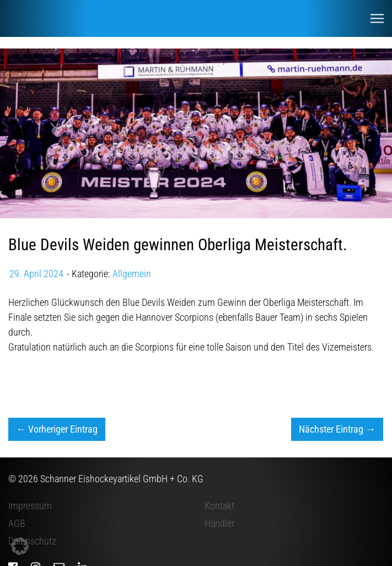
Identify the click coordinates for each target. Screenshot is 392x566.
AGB (17, 523)
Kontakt (219, 506)
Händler (219, 523)
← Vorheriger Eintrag (57, 429)
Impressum (30, 506)
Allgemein (132, 274)
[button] (20, 546)
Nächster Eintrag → (337, 429)
